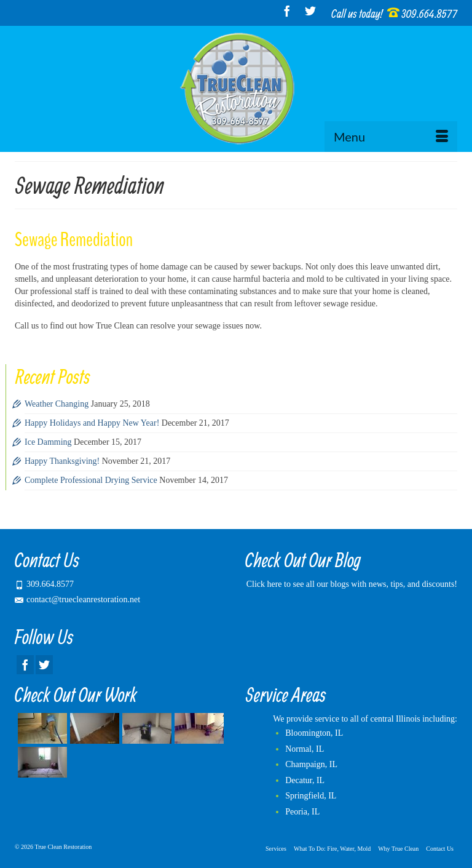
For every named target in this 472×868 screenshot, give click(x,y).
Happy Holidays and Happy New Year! (92, 423)
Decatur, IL (305, 780)
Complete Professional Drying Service (91, 480)
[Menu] (391, 137)
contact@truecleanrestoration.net (77, 599)
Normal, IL (305, 749)
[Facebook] (287, 11)
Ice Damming (48, 442)
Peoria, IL (302, 812)
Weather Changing (57, 404)
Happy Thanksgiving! (62, 461)
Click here (264, 584)
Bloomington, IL (314, 733)
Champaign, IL (311, 764)
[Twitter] (310, 11)
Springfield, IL (311, 796)
